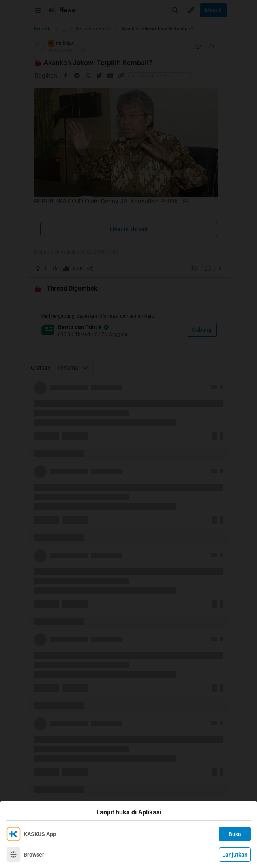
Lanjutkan (235, 855)
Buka (235, 834)
